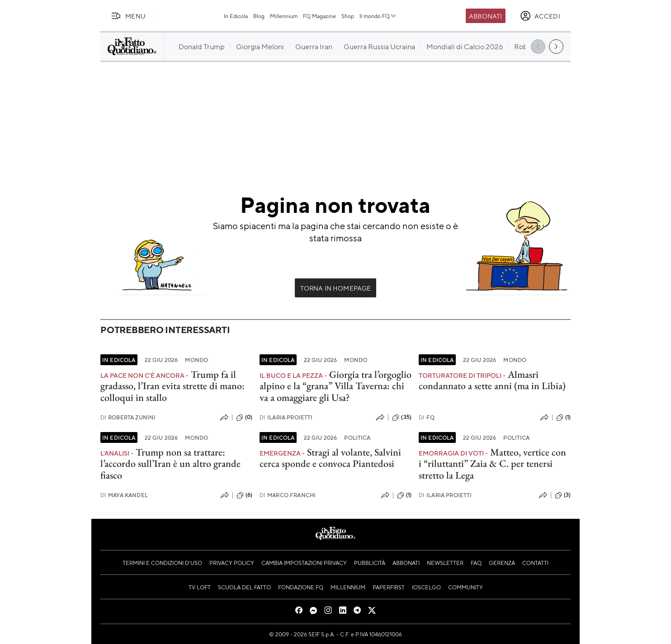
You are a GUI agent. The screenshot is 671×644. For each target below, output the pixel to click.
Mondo (196, 360)
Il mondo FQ (378, 16)
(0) (244, 418)
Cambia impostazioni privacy (304, 563)
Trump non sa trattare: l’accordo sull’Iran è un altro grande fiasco (170, 464)
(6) (244, 495)
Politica (357, 437)
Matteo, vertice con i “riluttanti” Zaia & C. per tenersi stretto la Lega (492, 464)
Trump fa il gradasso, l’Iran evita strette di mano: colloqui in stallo (172, 386)
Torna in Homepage (336, 288)
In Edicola (236, 16)
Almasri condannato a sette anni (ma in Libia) (492, 380)
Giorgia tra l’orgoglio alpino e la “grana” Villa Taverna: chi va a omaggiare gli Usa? (335, 386)
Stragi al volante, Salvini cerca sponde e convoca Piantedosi (330, 458)
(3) (563, 495)
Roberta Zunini (128, 417)
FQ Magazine (319, 16)
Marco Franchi (288, 495)
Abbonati (485, 16)
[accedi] (540, 16)
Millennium (284, 16)
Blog (259, 16)
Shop (348, 16)
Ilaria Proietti (286, 417)
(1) (563, 418)
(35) (402, 418)
